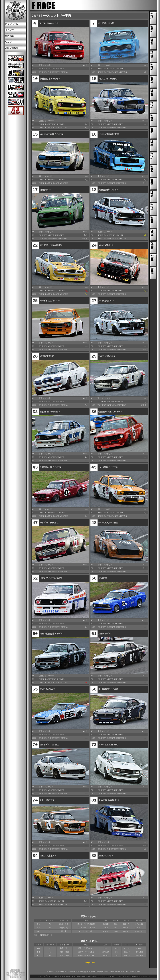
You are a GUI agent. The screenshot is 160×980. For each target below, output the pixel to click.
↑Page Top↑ (90, 963)
